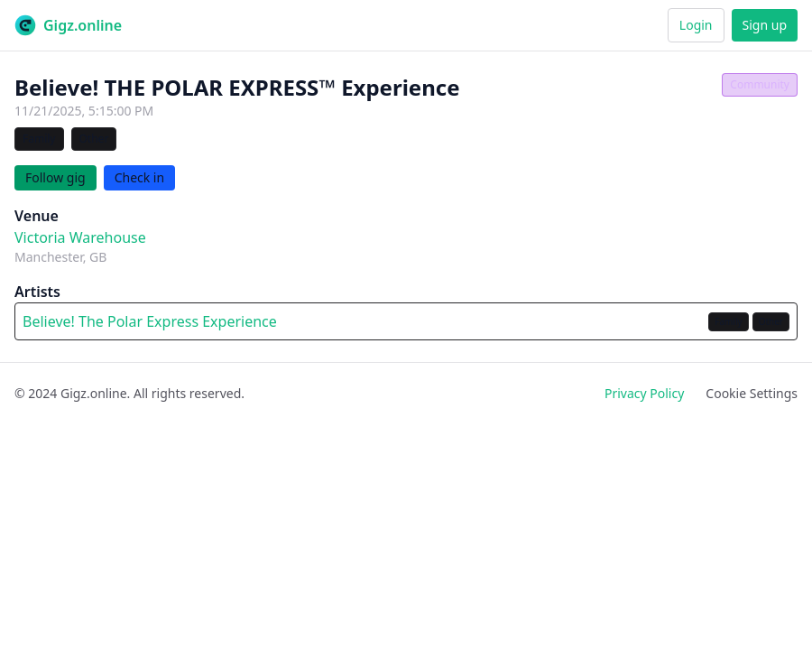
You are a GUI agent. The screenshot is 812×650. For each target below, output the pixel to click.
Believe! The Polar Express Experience (150, 321)
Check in (140, 177)
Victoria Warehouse (80, 237)
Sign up (765, 25)
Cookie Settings (752, 393)
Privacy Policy (644, 393)
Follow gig (55, 177)
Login (696, 25)
